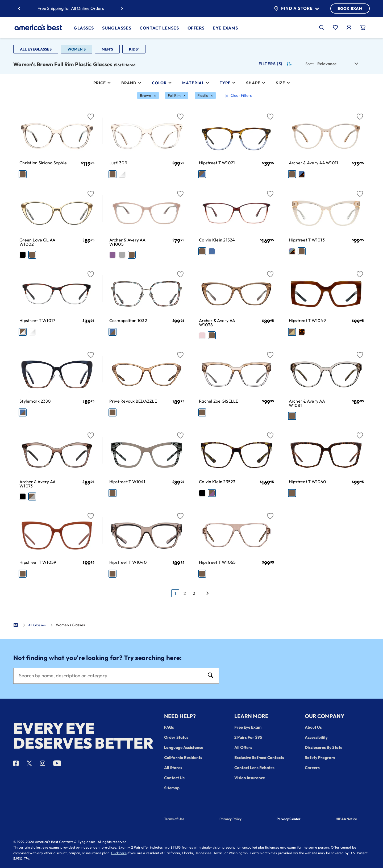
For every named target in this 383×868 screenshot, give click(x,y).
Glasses (84, 28)
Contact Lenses (159, 28)
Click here (119, 853)
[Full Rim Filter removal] (177, 95)
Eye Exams (225, 28)
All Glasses (37, 625)
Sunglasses (117, 28)
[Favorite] (91, 114)
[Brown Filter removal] (148, 95)
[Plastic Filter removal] (205, 95)
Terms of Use (174, 819)
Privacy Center (289, 819)
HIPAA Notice (346, 819)
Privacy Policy (230, 819)
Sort (310, 64)
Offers (196, 28)
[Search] (111, 676)
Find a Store (296, 9)
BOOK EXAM (350, 9)
